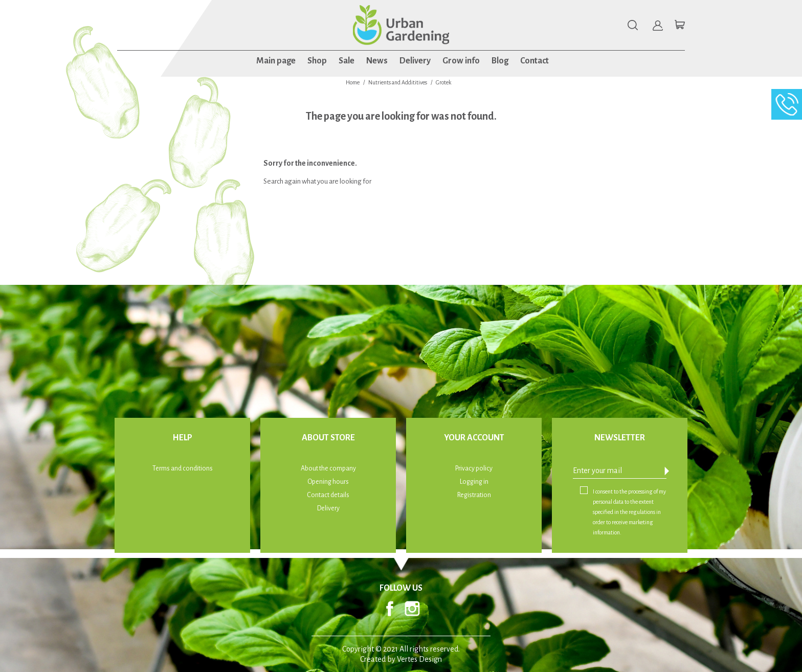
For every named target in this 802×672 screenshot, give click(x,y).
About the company (328, 468)
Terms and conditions (183, 468)
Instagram (412, 609)
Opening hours (328, 482)
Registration (474, 495)
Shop (317, 61)
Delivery (415, 61)
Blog (500, 61)
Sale (347, 61)
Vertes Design (419, 659)
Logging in (474, 482)
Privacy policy (474, 468)
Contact (534, 61)
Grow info (461, 61)
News (377, 61)
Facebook (390, 609)
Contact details (328, 495)
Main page (276, 61)
